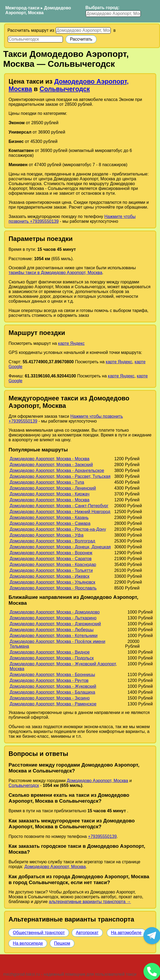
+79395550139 (102, 836)
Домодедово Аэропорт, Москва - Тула (47, 482)
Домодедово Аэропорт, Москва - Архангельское (57, 471)
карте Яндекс (71, 343)
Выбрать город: (102, 8)
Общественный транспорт (39, 933)
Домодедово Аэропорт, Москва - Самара (50, 523)
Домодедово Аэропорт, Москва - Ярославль (53, 588)
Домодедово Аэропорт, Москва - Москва (49, 459)
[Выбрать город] (113, 14)
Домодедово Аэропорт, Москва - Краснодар (53, 565)
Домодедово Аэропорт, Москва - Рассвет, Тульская (60, 476)
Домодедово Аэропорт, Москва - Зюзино (50, 698)
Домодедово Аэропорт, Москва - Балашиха (52, 692)
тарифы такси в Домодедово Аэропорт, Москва (55, 273)
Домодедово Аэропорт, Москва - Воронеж (51, 553)
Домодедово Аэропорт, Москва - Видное (50, 652)
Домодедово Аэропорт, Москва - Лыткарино (53, 618)
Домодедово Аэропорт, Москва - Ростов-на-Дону (58, 529)
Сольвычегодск (65, 89)
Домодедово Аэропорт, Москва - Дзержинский (55, 624)
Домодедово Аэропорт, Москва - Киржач (49, 494)
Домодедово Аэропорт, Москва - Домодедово (55, 612)
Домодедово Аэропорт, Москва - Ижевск (49, 576)
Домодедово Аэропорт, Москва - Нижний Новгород (60, 512)
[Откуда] (83, 30)
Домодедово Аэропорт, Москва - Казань (49, 518)
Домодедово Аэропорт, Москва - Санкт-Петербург (59, 506)
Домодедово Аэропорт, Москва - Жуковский (53, 686)
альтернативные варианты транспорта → (90, 902)
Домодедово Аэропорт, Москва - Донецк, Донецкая (60, 547)
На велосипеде (28, 943)
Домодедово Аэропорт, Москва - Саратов (51, 559)
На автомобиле (126, 933)
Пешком (62, 943)
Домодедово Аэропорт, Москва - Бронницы (52, 675)
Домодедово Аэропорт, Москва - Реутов (49, 680)
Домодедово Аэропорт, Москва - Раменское (53, 704)
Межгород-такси (22, 8)
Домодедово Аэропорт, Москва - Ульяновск (52, 582)
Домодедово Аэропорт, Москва (38, 10)
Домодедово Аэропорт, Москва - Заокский (51, 465)
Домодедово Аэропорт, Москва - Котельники (54, 636)
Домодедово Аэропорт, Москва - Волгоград (52, 541)
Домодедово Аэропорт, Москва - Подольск (52, 658)
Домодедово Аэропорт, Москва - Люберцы (52, 630)
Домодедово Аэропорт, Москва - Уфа (47, 535)
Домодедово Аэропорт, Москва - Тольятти (51, 570)
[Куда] (35, 39)
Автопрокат (87, 933)
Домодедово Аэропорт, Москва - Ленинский (53, 488)
